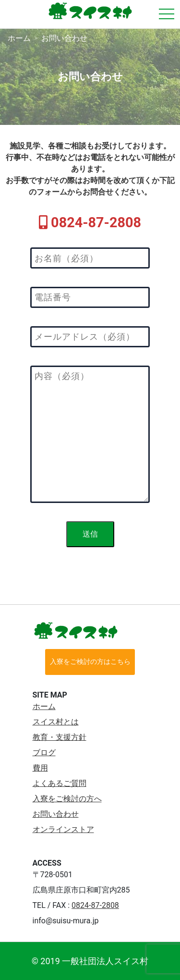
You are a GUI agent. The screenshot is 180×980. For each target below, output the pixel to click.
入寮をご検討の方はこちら (90, 662)
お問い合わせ (56, 814)
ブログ (44, 753)
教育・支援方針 (60, 737)
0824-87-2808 (95, 905)
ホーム (44, 706)
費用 (40, 768)
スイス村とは (56, 722)
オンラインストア (63, 829)
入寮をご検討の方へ (67, 799)
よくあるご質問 (60, 783)
